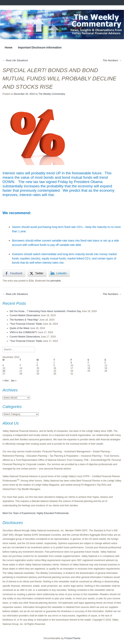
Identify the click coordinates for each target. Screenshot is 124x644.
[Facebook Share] (14, 273)
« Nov (6, 381)
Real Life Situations (15, 60)
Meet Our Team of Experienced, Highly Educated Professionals (36, 513)
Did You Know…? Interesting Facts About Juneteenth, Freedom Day (45, 311)
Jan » (14, 381)
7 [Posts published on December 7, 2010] (20, 365)
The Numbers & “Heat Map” (24, 320)
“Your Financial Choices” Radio (26, 324)
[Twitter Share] (37, 273)
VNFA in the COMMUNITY (23, 332)
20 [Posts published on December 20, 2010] (4, 371)
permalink (56, 281)
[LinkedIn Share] (59, 273)
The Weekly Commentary (52, 94)
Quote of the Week (20, 328)
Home (9, 47)
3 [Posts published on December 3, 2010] (71, 363)
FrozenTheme (72, 638)
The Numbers (112, 60)
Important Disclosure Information (40, 47)
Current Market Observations (25, 315)
